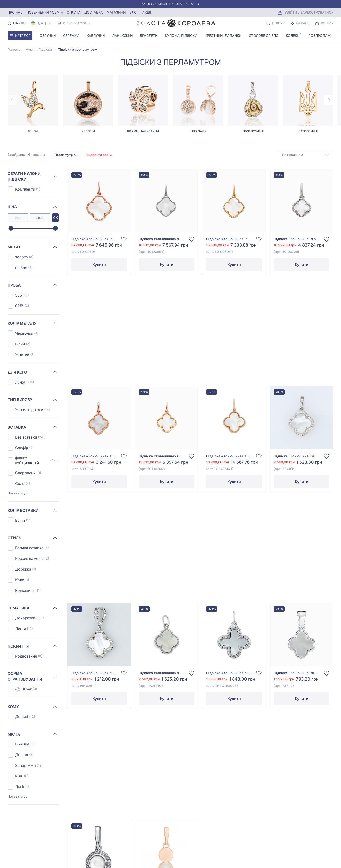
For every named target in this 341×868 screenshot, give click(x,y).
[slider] (11, 228)
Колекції (294, 35)
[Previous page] (12, 100)
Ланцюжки (123, 35)
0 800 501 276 (75, 23)
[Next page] (329, 100)
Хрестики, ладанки (223, 35)
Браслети (149, 35)
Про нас (15, 12)
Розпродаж (320, 35)
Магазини (116, 12)
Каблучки (96, 35)
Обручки (48, 35)
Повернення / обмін (45, 12)
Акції (147, 12)
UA (16, 23)
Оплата (74, 12)
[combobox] (306, 155)
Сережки (71, 35)
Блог (134, 12)
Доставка (94, 12)
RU (23, 23)
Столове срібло (264, 35)
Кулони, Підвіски (181, 35)
